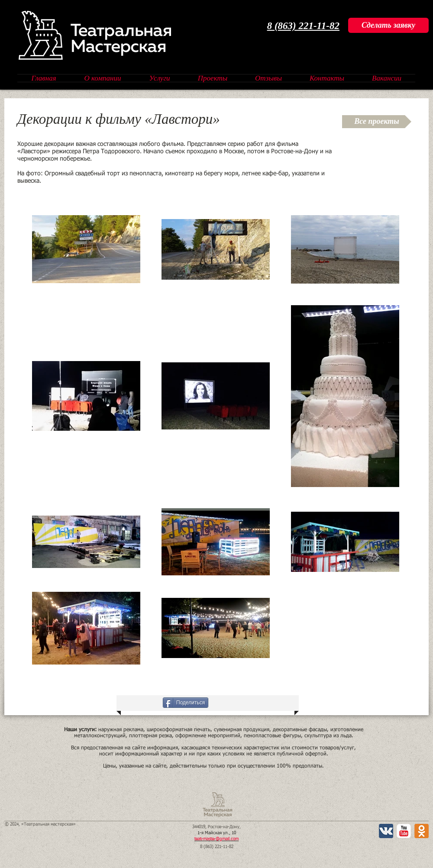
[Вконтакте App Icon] (386, 831)
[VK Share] (144, 702)
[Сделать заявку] (388, 25)
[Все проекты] (377, 122)
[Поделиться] (186, 703)
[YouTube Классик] (404, 831)
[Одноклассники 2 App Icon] (422, 831)
